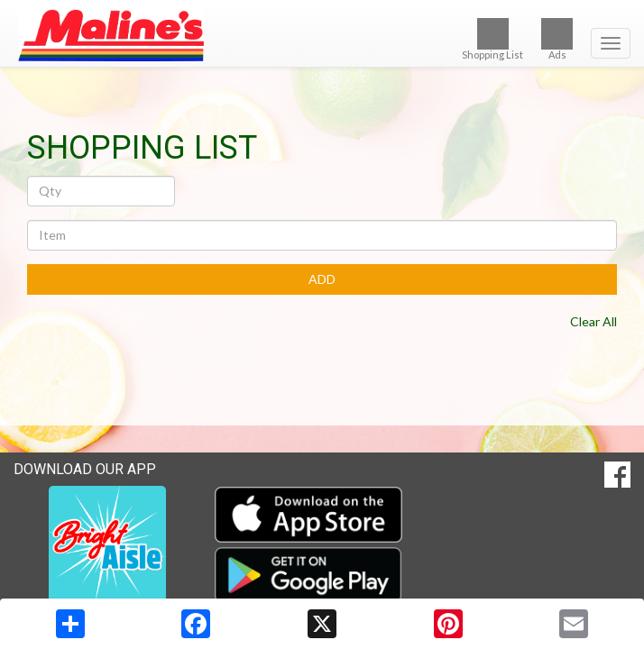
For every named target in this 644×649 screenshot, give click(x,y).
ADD (322, 279)
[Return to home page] (322, 35)
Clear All (593, 321)
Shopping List (492, 39)
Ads (557, 39)
